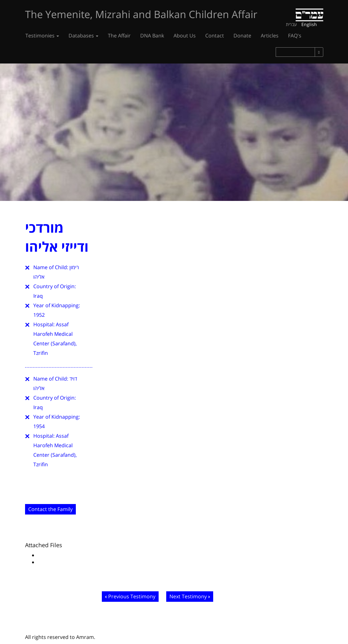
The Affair (119, 36)
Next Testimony (188, 596)
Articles (270, 36)
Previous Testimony (132, 596)
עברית (291, 24)
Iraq (38, 296)
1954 (39, 426)
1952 (39, 315)
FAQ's (295, 36)
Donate (242, 36)
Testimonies (42, 36)
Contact (215, 36)
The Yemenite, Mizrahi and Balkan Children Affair (141, 14)
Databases (83, 36)
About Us (185, 36)
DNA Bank (152, 36)
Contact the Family (50, 509)
